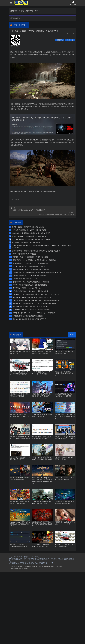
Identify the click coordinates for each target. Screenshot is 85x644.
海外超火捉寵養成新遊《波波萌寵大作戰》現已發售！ (30, 319)
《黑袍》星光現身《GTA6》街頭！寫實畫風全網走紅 (30, 276)
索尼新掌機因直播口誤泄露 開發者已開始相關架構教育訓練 (32, 297)
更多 (72, 335)
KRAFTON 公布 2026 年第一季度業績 (24, 254)
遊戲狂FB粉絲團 (17, 566)
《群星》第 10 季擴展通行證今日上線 (25, 279)
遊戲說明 (59, 566)
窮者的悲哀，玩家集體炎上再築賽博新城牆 (26, 242)
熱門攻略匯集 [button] (16, 18)
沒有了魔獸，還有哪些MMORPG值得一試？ (27, 288)
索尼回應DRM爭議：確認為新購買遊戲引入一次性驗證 (31, 282)
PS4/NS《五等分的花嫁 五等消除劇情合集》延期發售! (42, 213)
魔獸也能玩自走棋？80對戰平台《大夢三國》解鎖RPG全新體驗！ (34, 260)
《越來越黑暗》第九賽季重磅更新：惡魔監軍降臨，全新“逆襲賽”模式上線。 (38, 272)
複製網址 (60, 40)
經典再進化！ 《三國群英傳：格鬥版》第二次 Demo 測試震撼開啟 (34, 303)
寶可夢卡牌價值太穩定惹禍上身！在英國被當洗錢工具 (30, 285)
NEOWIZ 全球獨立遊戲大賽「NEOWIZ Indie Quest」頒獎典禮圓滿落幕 (36, 300)
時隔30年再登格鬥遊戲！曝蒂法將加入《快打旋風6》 (31, 307)
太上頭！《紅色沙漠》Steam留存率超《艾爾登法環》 (30, 266)
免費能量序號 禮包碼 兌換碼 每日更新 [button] (25, 11)
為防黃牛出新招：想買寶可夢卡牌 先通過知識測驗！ (29, 227)
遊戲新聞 (22, 25)
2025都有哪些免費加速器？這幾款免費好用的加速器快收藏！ (32, 239)
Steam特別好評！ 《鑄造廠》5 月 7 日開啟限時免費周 (30, 263)
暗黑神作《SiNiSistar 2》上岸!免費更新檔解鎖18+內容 (31, 269)
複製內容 (70, 40)
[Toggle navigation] (10, 3)
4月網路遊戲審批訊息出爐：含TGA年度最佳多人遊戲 (30, 291)
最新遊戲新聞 (17, 335)
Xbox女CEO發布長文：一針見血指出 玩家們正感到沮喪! (31, 310)
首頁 (15, 25)
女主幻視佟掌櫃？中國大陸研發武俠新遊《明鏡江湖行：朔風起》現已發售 (36, 251)
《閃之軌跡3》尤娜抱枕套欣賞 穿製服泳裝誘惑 (28, 316)
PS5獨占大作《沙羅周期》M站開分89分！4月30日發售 (31, 233)
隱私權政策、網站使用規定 (19, 569)
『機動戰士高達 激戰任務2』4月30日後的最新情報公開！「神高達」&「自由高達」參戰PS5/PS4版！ (41, 246)
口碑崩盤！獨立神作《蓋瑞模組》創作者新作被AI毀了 (31, 257)
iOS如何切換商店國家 (30, 566)
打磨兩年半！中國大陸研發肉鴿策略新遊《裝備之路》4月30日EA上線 (36, 294)
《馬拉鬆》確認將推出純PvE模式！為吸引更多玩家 (29, 230)
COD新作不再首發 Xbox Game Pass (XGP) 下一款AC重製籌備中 (34, 313)
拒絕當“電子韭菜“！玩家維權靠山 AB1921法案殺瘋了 (30, 236)
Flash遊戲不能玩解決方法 (47, 566)
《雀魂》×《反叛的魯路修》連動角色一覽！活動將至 (42, 209)
